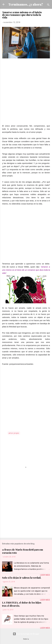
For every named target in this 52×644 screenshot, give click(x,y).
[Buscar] (48, 5)
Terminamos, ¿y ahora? (26, 4)
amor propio (14, 433)
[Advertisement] (26, 99)
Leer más (45, 575)
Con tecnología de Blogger (26, 634)
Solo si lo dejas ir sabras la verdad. (22, 578)
